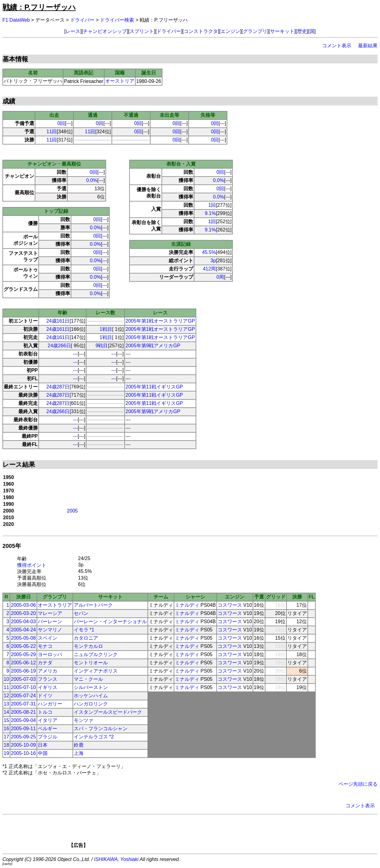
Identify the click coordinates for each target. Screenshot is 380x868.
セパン (81, 613)
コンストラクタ (201, 31)
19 (6, 753)
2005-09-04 (23, 720)
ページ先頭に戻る (358, 784)
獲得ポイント (32, 565)
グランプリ (255, 31)
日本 (43, 745)
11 (6, 687)
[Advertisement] (201, 833)
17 (6, 737)
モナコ (45, 646)
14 (6, 712)
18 (6, 745)
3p (213, 261)
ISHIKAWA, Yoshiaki (116, 859)
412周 (210, 269)
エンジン (230, 31)
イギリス (48, 687)
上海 (79, 753)
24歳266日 (59, 346)
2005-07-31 (23, 704)
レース (73, 31)
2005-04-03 (23, 622)
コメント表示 (337, 46)
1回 (212, 205)
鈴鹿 (79, 745)
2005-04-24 (23, 630)
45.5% (209, 252)
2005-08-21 (23, 712)
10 (6, 679)
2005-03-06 (23, 605)
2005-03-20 (23, 613)
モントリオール (91, 663)
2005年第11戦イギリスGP (154, 387)
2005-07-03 (23, 679)
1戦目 (106, 329)
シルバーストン (91, 687)
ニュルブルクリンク (96, 654)
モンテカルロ (88, 646)
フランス (48, 679)
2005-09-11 (23, 729)
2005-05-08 (23, 638)
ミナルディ (187, 605)
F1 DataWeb (16, 20)
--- (75, 354)
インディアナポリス (96, 671)
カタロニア (86, 638)
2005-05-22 (23, 646)
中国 (43, 753)
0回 (61, 123)
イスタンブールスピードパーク (108, 712)
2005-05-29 (23, 654)
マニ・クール (88, 679)
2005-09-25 (23, 737)
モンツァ (83, 720)
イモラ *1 (84, 630)
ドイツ (45, 696)
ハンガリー (50, 704)
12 (6, 696)
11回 (52, 132)
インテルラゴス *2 (94, 737)
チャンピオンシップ (105, 31)
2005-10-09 (23, 745)
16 (6, 729)
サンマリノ (50, 630)
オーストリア (120, 81)
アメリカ (48, 671)
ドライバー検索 (117, 20)
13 (6, 704)
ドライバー (82, 20)
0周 (220, 277)
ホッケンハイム (91, 696)
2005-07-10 (23, 687)
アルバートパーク (93, 605)
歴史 (302, 31)
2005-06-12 (23, 663)
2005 (73, 511)
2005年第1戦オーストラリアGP (160, 321)
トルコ (45, 712)
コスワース (230, 605)
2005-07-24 (23, 696)
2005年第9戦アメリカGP (153, 346)
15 (6, 720)
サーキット (282, 31)
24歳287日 (58, 387)
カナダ (45, 663)
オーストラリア (55, 605)
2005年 (12, 546)
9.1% (210, 213)
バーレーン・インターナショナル (110, 622)
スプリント (142, 31)
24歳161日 (58, 321)
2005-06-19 (23, 671)
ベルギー (48, 729)
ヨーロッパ (50, 654)
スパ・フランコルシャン (101, 729)
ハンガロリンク (91, 704)
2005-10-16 (23, 753)
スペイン (48, 638)
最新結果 (368, 46)
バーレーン (50, 622)
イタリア (48, 720)
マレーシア (50, 613)
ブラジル (48, 737)
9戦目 (102, 346)
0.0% (92, 180)
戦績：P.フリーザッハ (39, 7)
